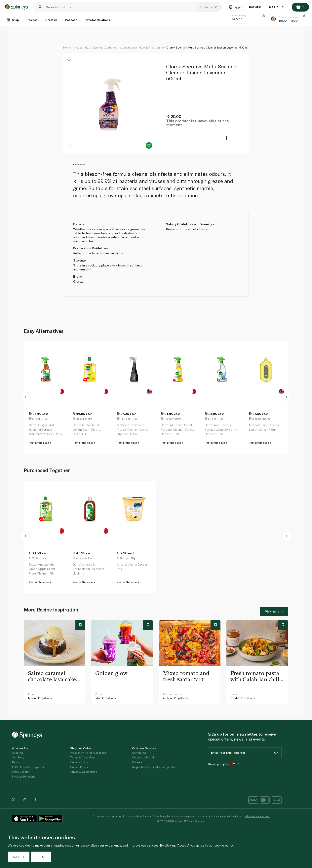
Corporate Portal (143, 757)
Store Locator (21, 772)
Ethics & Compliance (84, 772)
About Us (18, 753)
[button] (26, 398)
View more (274, 611)
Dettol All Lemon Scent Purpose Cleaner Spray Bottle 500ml (177, 429)
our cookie (216, 845)
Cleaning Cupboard (104, 47)
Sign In (277, 7)
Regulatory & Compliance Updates (154, 767)
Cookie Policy (79, 767)
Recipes (32, 20)
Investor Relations (97, 20)
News (15, 762)
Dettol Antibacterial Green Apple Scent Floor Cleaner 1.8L (42, 569)
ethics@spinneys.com (257, 816)
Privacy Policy (79, 762)
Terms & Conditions (83, 757)
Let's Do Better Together (28, 767)
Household (81, 47)
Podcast (71, 20)
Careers (137, 762)
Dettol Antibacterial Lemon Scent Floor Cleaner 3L (86, 429)
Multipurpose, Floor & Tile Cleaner (142, 47)
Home (67, 47)
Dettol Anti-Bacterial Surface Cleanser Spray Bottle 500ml (221, 429)
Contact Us (139, 753)
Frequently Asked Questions (88, 753)
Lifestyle (51, 20)
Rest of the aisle (40, 443)
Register (255, 7)
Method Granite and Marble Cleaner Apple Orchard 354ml (132, 429)
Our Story (18, 757)
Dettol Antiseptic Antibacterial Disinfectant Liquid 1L (90, 569)
